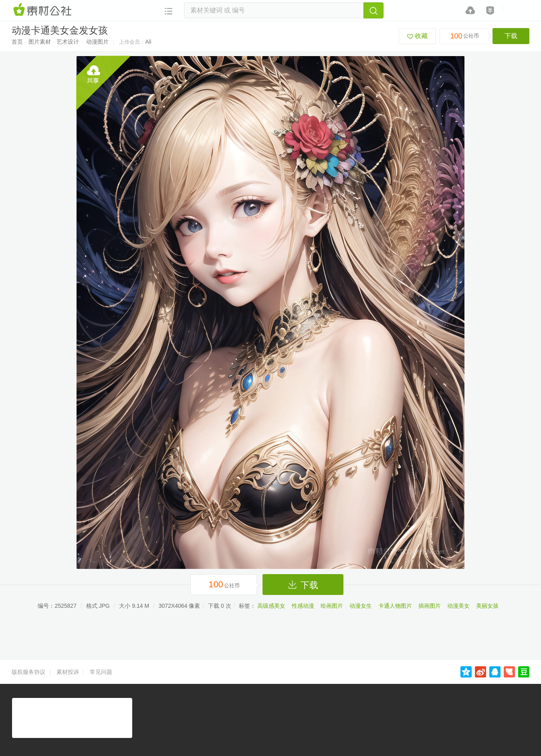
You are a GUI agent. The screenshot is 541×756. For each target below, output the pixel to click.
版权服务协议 (28, 672)
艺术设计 (68, 42)
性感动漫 (303, 606)
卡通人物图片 (395, 606)
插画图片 (430, 606)
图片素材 (40, 42)
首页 (17, 42)
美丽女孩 (487, 606)
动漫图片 (97, 42)
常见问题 (101, 672)
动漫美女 (458, 606)
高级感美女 (271, 606)
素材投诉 (68, 672)
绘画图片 (332, 606)
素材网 (44, 10)
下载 (511, 36)
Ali (148, 42)
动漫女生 (361, 606)
